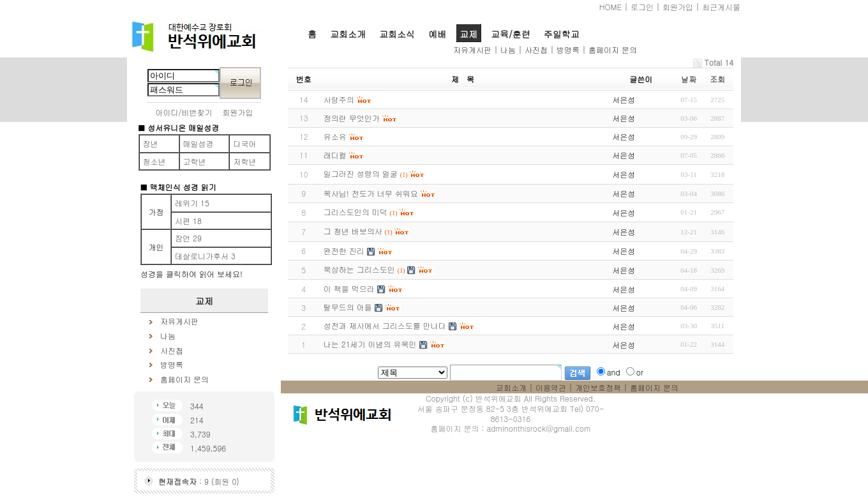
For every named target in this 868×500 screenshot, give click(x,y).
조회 (717, 79)
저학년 (244, 161)
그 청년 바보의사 (353, 231)
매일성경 (198, 143)
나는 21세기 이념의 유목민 (370, 344)
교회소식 (397, 34)
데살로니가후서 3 (205, 256)
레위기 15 (192, 203)
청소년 (154, 161)
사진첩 (536, 49)
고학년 (195, 161)
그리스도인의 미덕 (355, 212)
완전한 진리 (344, 251)
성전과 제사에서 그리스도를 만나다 (385, 325)
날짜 (689, 79)
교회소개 (348, 34)
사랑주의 (339, 99)
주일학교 (562, 34)
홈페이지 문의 (613, 49)
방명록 (568, 49)
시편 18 (188, 221)
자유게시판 (472, 49)
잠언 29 (188, 238)
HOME (610, 7)
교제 (468, 34)
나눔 (508, 49)
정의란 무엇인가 (352, 118)
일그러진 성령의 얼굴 (361, 173)
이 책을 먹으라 (349, 288)
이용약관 (551, 387)
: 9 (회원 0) (199, 481)
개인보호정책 (598, 387)
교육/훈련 (511, 34)
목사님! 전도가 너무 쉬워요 (371, 193)
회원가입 (678, 7)
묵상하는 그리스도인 (359, 269)
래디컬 (335, 155)
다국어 (244, 143)
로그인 (642, 7)
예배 (437, 34)
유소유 (335, 136)
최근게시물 (721, 7)
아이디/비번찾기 (184, 112)
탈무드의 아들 (348, 307)
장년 (151, 143)
